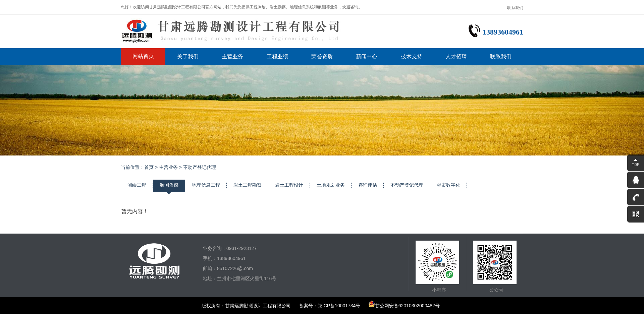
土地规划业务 (331, 185)
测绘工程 (137, 185)
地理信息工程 (206, 185)
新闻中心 (367, 56)
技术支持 (412, 56)
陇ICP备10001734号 (339, 306)
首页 (149, 167)
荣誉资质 (322, 56)
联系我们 (515, 8)
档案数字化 (448, 185)
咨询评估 (368, 185)
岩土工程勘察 (248, 185)
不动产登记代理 (407, 185)
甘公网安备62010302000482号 (404, 306)
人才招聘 (456, 56)
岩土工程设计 (289, 185)
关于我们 (188, 56)
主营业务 (232, 56)
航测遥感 (169, 185)
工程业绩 (277, 56)
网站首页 (143, 56)
